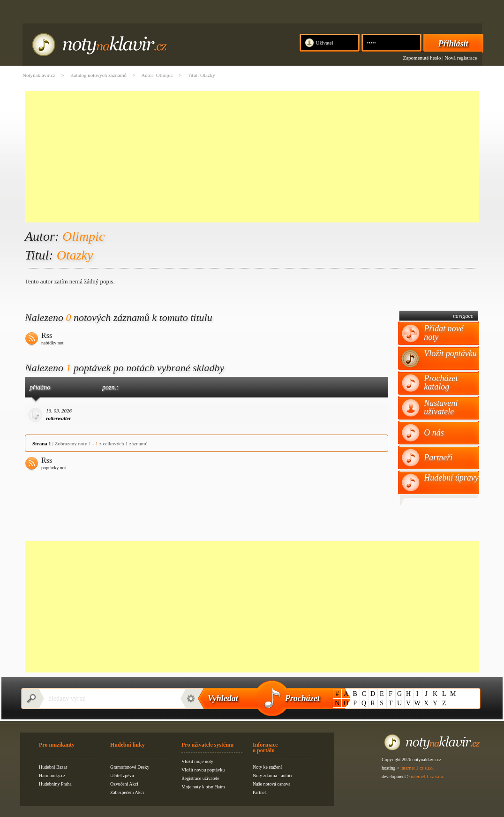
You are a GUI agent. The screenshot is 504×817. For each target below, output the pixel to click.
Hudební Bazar (53, 767)
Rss (53, 339)
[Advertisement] (252, 157)
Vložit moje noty (197, 761)
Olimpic (83, 236)
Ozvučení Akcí (124, 784)
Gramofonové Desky (130, 767)
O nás (434, 433)
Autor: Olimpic (157, 75)
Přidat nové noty (444, 333)
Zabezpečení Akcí (127, 792)
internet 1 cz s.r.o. (417, 768)
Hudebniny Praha (55, 784)
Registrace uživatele (200, 778)
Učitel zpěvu (122, 775)
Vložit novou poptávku (203, 770)
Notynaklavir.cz (39, 75)
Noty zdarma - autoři (272, 775)
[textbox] (109, 699)
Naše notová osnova (272, 784)
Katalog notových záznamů (98, 75)
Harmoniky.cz (52, 775)
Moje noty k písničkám (203, 787)
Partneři (438, 458)
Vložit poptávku (450, 353)
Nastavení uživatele (441, 407)
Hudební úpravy (451, 478)
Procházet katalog (441, 382)
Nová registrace (461, 58)
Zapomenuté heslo (422, 58)
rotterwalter (58, 418)
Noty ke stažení (267, 767)
